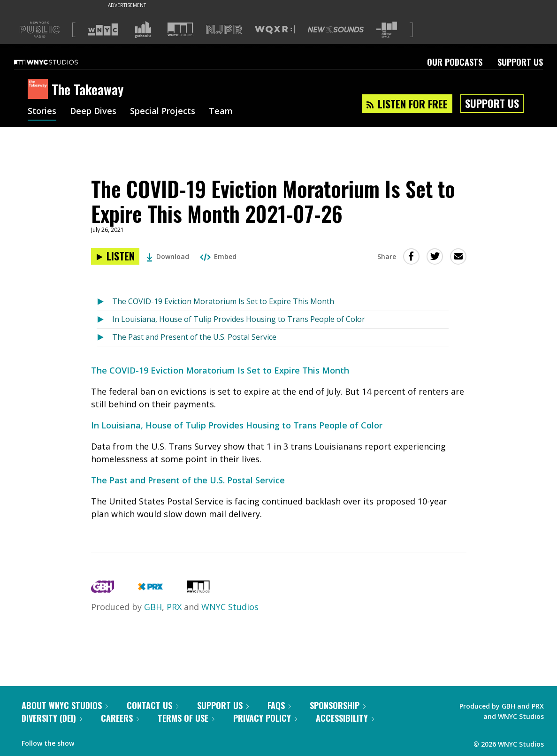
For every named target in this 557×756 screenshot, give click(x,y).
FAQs (279, 705)
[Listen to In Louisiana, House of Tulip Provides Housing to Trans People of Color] (104, 320)
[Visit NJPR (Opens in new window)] (224, 30)
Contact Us (153, 705)
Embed (218, 256)
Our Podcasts (455, 62)
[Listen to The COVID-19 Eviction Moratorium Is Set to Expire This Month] (104, 302)
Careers (120, 718)
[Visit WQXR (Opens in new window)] (275, 30)
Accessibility (345, 718)
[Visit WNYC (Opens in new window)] (103, 30)
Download (168, 256)
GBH (153, 607)
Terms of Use (186, 718)
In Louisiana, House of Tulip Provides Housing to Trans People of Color (239, 319)
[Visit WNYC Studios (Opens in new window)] (180, 29)
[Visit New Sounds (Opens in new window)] (336, 30)
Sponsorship (338, 705)
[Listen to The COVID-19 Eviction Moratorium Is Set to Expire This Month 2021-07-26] (115, 256)
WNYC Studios (230, 607)
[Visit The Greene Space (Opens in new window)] (387, 30)
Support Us (520, 62)
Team (221, 112)
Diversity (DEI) (52, 718)
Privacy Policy (265, 718)
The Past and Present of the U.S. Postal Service (194, 337)
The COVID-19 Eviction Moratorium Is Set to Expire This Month (223, 301)
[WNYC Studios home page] (58, 62)
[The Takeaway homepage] (40, 90)
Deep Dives (93, 112)
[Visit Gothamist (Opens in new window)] (143, 30)
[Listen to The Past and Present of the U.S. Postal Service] (104, 338)
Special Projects (163, 112)
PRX (174, 607)
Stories (42, 112)
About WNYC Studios (65, 705)
